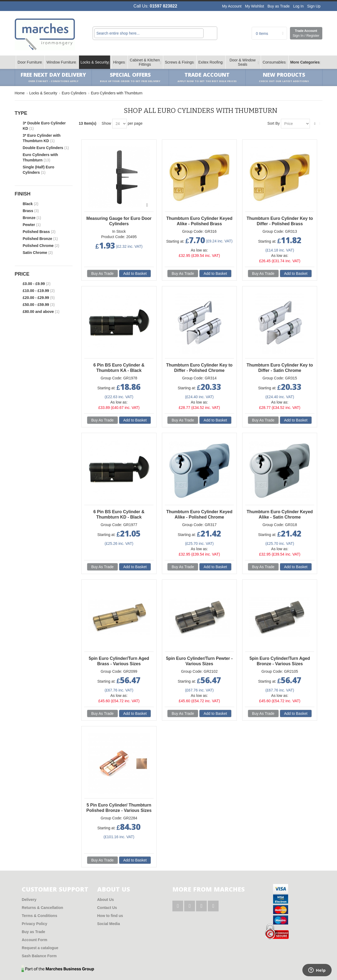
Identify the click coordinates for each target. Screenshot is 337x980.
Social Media (109, 924)
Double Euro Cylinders (46, 148)
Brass (31, 211)
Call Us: (155, 6)
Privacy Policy (35, 924)
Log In (298, 6)
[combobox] (149, 33)
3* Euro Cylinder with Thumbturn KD (42, 138)
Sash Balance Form (39, 956)
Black (31, 204)
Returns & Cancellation (42, 908)
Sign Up (314, 6)
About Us (106, 900)
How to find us (110, 916)
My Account (232, 6)
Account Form (35, 940)
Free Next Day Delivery (53, 77)
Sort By (274, 123)
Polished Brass (39, 232)
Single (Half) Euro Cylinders (39, 170)
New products (284, 77)
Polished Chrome (41, 246)
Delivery (29, 900)
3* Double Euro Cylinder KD (44, 126)
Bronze (32, 218)
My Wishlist (254, 6)
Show (106, 123)
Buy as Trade (279, 6)
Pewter (32, 225)
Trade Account (306, 34)
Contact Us (107, 908)
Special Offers (130, 77)
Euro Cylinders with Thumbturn (40, 157)
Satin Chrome (38, 253)
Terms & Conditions (39, 916)
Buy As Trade (102, 273)
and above (41, 312)
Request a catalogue (40, 948)
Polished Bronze (40, 239)
